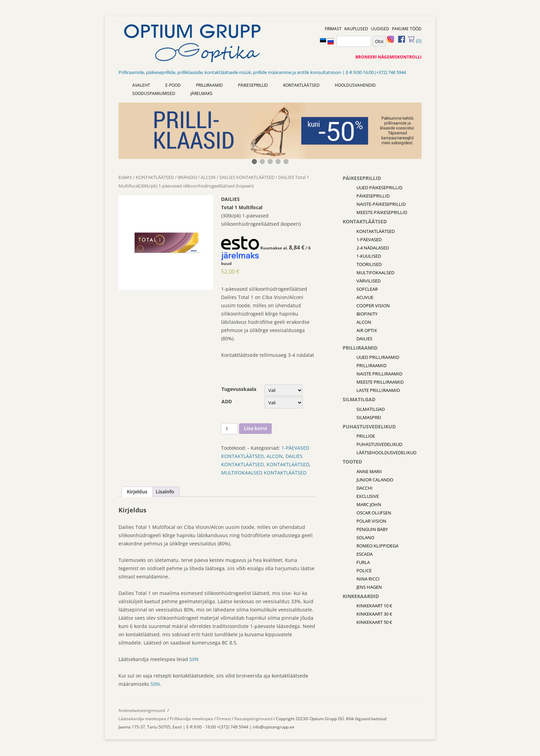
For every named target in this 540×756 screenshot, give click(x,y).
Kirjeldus (137, 492)
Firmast (224, 719)
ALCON (208, 177)
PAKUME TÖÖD (407, 29)
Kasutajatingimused (253, 719)
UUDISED (380, 29)
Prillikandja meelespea (191, 719)
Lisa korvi (255, 428)
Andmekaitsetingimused (142, 710)
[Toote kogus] (229, 429)
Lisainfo (165, 492)
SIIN (194, 659)
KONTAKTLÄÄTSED (155, 177)
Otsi (379, 41)
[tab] (137, 492)
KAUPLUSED (356, 29)
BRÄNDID (187, 177)
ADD (227, 401)
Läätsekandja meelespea (142, 719)
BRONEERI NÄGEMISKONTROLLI (388, 57)
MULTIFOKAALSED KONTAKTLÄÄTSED (264, 473)
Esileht (125, 177)
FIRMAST (333, 29)
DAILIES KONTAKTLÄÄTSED (247, 177)
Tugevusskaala (239, 389)
